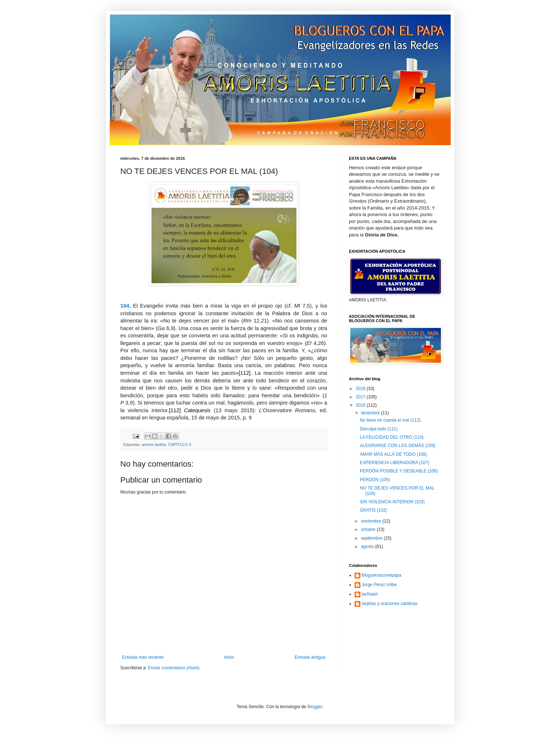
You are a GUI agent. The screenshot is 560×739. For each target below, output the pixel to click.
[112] (245, 373)
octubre (369, 529)
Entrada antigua (310, 657)
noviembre (371, 521)
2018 (361, 389)
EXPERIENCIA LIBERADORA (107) (394, 463)
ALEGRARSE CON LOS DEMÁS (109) (397, 446)
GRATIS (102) (373, 510)
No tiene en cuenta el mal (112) (390, 420)
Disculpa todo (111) (379, 429)
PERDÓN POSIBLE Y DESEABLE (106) (399, 471)
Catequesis (197, 410)
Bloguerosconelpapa (382, 575)
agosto (368, 547)
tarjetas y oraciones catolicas (390, 604)
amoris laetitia (154, 444)
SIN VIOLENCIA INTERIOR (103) (392, 502)
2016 (361, 405)
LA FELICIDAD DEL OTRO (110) (392, 437)
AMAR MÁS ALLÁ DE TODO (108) (393, 454)
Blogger (315, 707)
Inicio (229, 657)
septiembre (372, 538)
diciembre (371, 413)
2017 (361, 397)
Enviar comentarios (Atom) (174, 668)
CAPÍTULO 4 (179, 444)
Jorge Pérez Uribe (379, 585)
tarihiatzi (370, 594)
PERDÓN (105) (375, 480)
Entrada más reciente (143, 657)
